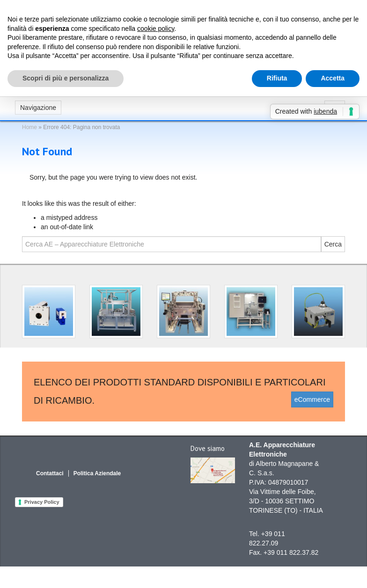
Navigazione (38, 108)
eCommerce (312, 399)
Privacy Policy (42, 502)
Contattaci (50, 473)
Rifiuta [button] (277, 78)
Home (29, 127)
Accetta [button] (333, 78)
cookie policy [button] (156, 29)
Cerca (333, 244)
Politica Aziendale (97, 473)
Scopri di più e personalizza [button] (66, 78)
